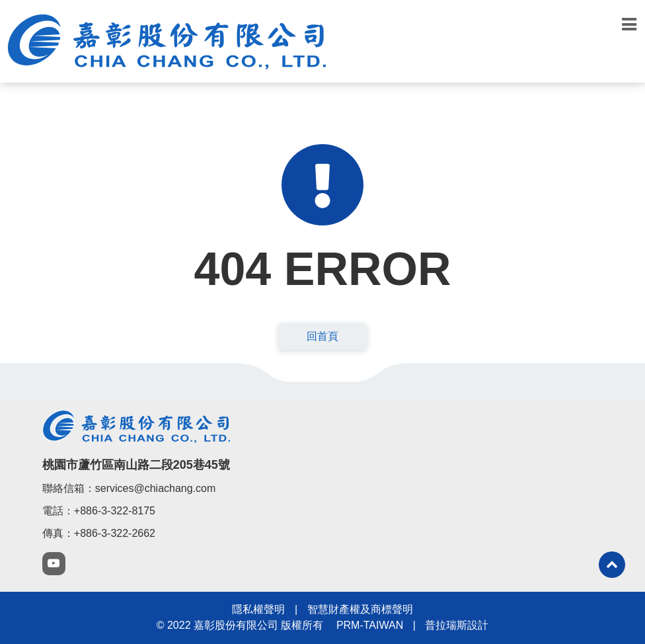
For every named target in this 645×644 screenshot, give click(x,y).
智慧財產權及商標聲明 (360, 609)
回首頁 (322, 336)
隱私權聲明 (258, 609)
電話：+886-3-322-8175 (99, 511)
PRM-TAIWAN (370, 625)
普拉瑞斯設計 (457, 625)
